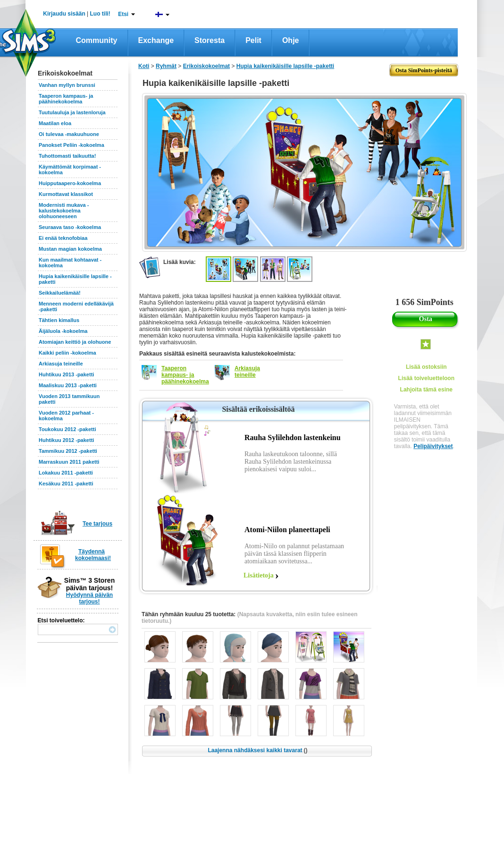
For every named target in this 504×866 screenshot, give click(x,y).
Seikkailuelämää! (60, 293)
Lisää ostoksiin (426, 367)
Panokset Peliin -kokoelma (71, 145)
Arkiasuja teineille (61, 364)
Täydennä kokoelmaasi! (93, 555)
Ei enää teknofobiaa (63, 238)
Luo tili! (100, 14)
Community (97, 40)
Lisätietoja (259, 575)
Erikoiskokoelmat (206, 66)
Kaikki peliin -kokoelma (67, 353)
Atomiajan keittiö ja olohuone (75, 342)
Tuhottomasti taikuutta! (67, 156)
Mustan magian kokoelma (70, 249)
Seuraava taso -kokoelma (70, 227)
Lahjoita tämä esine (426, 390)
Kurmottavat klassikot (66, 194)
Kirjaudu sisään (64, 14)
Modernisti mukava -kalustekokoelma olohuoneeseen (64, 211)
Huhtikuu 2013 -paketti (66, 374)
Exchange (156, 40)
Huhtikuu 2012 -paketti (66, 440)
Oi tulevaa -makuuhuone (69, 134)
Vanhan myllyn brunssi (67, 85)
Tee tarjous (97, 524)
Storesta (210, 40)
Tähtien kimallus (59, 320)
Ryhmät (166, 66)
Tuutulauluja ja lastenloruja (72, 112)
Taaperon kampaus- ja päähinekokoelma (66, 99)
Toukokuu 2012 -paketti (67, 429)
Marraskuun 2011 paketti (69, 462)
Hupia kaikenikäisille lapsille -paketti (285, 66)
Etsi (123, 14)
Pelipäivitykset (433, 446)
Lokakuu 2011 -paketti (66, 473)
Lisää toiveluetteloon (426, 378)
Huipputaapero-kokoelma (70, 183)
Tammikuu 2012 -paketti (68, 451)
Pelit (253, 40)
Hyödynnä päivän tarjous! (89, 598)
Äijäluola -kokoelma (63, 331)
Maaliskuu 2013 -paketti (68, 385)
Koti (144, 66)
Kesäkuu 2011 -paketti (66, 484)
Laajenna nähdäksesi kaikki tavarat (257, 750)
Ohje (291, 40)
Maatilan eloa (55, 123)
